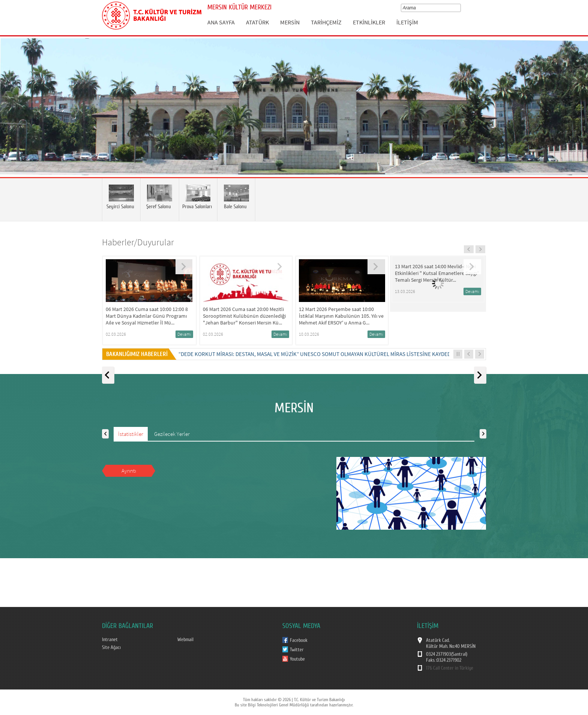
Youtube (297, 659)
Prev (13, 118)
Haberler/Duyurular (138, 242)
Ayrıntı (129, 471)
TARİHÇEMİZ (326, 22)
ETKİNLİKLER (369, 22)
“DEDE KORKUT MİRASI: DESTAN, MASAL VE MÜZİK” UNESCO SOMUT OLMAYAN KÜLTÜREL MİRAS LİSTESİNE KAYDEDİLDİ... (321, 354)
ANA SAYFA (221, 22)
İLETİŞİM (407, 22)
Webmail (185, 640)
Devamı (184, 334)
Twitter (297, 650)
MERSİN (290, 22)
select (460, 8)
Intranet (110, 640)
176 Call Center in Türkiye (450, 668)
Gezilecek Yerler (172, 434)
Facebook (299, 640)
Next (575, 118)
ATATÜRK (257, 22)
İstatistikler (131, 434)
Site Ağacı (111, 647)
